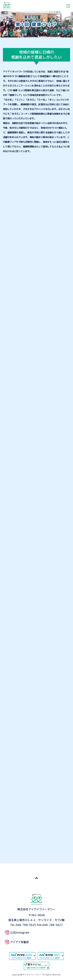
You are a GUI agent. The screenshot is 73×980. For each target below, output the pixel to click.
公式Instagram (17, 932)
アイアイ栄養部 (17, 942)
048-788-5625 (26, 925)
